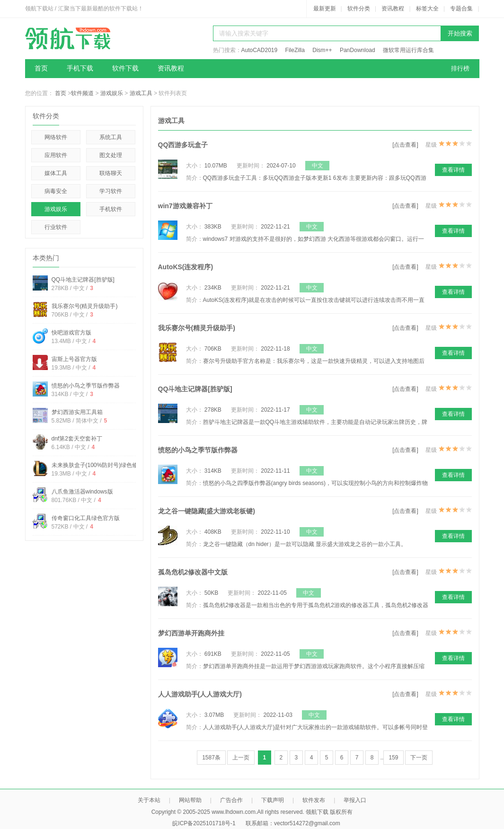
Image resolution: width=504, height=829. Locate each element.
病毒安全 (56, 191)
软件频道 (82, 93)
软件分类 (359, 9)
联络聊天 (111, 173)
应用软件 (56, 155)
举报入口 (355, 800)
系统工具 (111, 137)
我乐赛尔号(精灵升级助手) (85, 306)
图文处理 (111, 155)
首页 (41, 68)
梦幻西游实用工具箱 (77, 412)
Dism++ (322, 50)
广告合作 (231, 800)
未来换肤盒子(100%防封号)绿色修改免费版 (106, 465)
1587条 (211, 758)
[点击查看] (405, 145)
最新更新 (325, 9)
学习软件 (111, 191)
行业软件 (56, 227)
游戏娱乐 (112, 93)
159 (393, 758)
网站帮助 (190, 800)
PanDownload (358, 50)
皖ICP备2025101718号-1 (204, 823)
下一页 (419, 758)
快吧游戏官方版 (71, 333)
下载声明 (273, 800)
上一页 (241, 758)
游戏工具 (141, 93)
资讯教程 (393, 9)
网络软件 (56, 137)
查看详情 (453, 170)
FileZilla (295, 50)
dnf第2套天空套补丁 (77, 439)
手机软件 (111, 209)
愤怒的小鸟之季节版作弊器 (86, 386)
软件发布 (314, 800)
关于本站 (149, 800)
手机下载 (80, 68)
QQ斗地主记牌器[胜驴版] (83, 280)
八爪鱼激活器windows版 (82, 492)
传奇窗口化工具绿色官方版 (86, 518)
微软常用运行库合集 (408, 50)
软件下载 (125, 68)
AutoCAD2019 (260, 50)
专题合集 (461, 9)
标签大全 (427, 9)
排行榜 (460, 68)
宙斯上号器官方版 (74, 359)
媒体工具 (56, 173)
